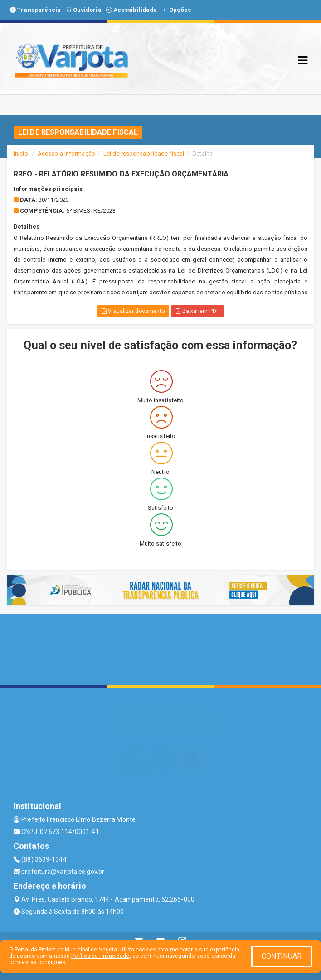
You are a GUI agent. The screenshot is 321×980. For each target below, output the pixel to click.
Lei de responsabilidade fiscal (144, 154)
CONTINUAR (282, 956)
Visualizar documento (133, 311)
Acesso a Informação (66, 154)
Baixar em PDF (197, 311)
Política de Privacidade (100, 956)
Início (21, 154)
